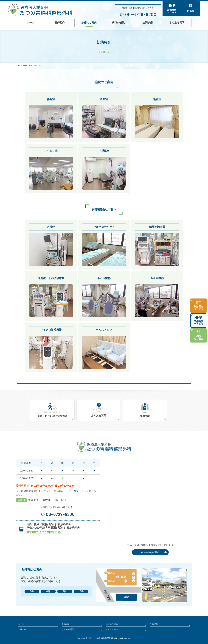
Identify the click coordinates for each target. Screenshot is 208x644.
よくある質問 (67, 627)
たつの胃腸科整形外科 (103, 636)
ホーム (20, 623)
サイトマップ (111, 627)
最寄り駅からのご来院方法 (42, 531)
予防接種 (154, 623)
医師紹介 (65, 623)
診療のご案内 (111, 623)
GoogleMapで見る (150, 552)
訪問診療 (21, 627)
